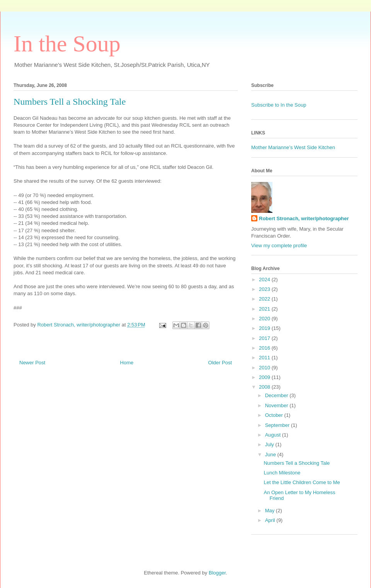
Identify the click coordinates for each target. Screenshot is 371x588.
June (271, 455)
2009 (265, 377)
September (278, 425)
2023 (265, 289)
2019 (265, 328)
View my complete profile (279, 246)
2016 (265, 348)
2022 (265, 299)
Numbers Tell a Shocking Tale (297, 463)
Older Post (220, 363)
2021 (265, 309)
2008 (265, 387)
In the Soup (67, 44)
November (277, 405)
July (270, 444)
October (275, 415)
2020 (265, 319)
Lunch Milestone (282, 473)
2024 (265, 280)
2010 (265, 368)
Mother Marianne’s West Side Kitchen (293, 147)
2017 (265, 338)
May (271, 511)
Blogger (217, 573)
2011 (265, 358)
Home (127, 363)
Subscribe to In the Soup (279, 105)
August (274, 435)
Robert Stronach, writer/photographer (304, 218)
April (271, 520)
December (277, 395)
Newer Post (32, 363)
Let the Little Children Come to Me (302, 482)
